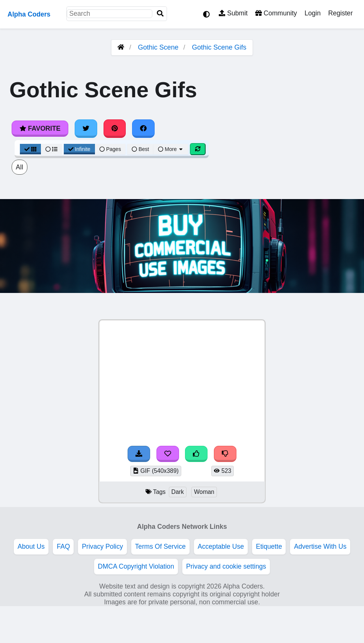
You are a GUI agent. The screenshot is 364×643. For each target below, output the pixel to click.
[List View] (51, 149)
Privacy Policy (102, 546)
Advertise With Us (320, 546)
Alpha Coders (29, 14)
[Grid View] (30, 149)
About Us (31, 546)
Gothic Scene (158, 47)
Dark (178, 492)
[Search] (160, 14)
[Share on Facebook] (143, 128)
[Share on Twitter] (86, 128)
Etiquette (269, 546)
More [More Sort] (171, 149)
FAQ (63, 546)
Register (340, 13)
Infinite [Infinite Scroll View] (79, 149)
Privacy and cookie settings (226, 566)
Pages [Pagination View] (110, 149)
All (20, 167)
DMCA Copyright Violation (136, 566)
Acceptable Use (221, 546)
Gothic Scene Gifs (219, 47)
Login (312, 13)
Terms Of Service (160, 546)
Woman (204, 492)
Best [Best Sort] (140, 149)
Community (276, 13)
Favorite (40, 128)
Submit (233, 13)
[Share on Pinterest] (115, 128)
